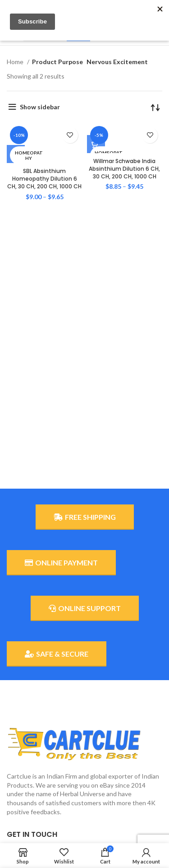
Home (16, 62)
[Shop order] (155, 107)
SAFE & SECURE (57, 654)
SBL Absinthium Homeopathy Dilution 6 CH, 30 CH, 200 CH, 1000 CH (44, 179)
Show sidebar (40, 107)
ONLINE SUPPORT (85, 608)
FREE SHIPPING (85, 517)
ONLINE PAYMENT (61, 563)
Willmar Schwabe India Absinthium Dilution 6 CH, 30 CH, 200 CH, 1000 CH (124, 169)
